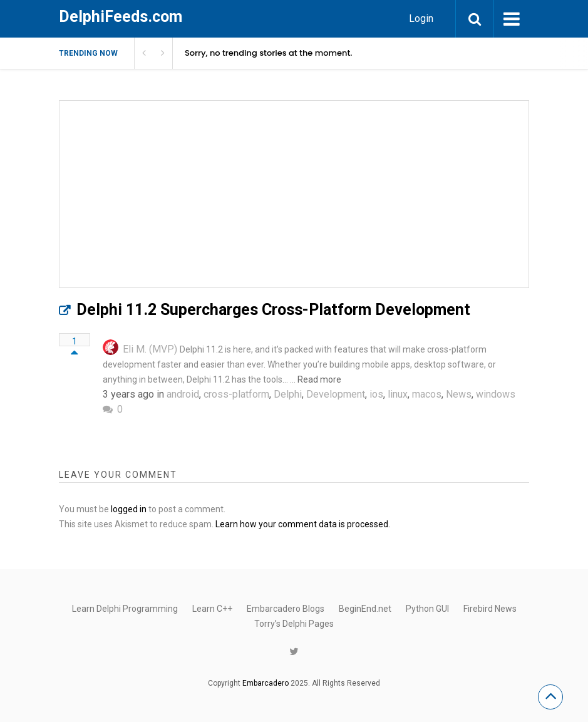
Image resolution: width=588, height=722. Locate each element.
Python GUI (427, 609)
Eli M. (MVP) (150, 349)
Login (421, 18)
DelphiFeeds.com (121, 17)
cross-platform (236, 394)
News (459, 394)
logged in (129, 509)
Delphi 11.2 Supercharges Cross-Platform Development (273, 310)
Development (336, 394)
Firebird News (490, 609)
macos (427, 394)
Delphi (288, 394)
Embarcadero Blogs (286, 609)
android (183, 394)
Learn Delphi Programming (125, 609)
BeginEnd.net (365, 609)
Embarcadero (266, 683)
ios (376, 394)
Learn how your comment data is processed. (303, 524)
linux (398, 394)
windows (496, 394)
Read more (319, 379)
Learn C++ (212, 609)
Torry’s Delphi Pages (294, 624)
